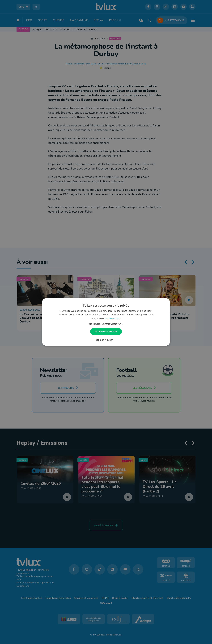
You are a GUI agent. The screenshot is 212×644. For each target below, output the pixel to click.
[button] (106, 324)
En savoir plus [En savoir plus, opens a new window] (113, 318)
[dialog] (106, 322)
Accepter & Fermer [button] (106, 331)
